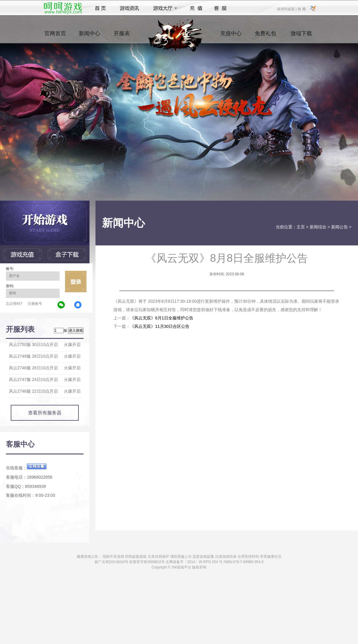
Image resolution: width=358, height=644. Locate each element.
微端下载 (301, 36)
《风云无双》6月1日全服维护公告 (162, 318)
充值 (196, 8)
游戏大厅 (163, 8)
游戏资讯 (129, 8)
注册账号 (35, 304)
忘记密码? (14, 304)
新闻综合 (318, 227)
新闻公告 (340, 227)
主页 (301, 227)
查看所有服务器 (45, 413)
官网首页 (55, 36)
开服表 (122, 36)
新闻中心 (89, 36)
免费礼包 (266, 36)
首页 (100, 8)
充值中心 (231, 36)
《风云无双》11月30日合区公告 (160, 326)
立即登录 (76, 282)
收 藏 (301, 9)
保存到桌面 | (287, 9)
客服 (221, 8)
